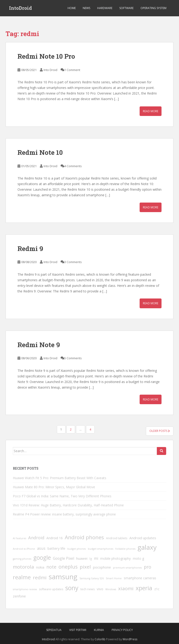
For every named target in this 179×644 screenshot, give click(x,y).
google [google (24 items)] (42, 558)
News (86, 8)
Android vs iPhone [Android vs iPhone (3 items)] (24, 549)
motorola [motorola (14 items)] (23, 567)
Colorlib (100, 639)
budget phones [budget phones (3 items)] (77, 549)
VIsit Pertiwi (78, 630)
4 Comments (73, 166)
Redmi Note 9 (39, 345)
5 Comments (73, 358)
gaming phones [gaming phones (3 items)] (22, 559)
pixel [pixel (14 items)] (85, 567)
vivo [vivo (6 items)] (100, 589)
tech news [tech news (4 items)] (88, 589)
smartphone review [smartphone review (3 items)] (25, 589)
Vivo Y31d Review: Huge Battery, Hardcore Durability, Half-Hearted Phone (68, 505)
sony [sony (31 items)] (72, 588)
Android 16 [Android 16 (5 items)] (55, 538)
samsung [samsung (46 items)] (63, 577)
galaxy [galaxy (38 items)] (147, 547)
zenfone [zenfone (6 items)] (19, 596)
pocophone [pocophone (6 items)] (102, 567)
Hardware (105, 8)
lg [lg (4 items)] (91, 559)
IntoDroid (21, 8)
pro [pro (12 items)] (148, 567)
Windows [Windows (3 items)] (111, 589)
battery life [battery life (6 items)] (56, 548)
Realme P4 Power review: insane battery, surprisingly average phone (64, 514)
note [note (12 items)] (51, 567)
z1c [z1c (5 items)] (157, 589)
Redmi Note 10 (40, 152)
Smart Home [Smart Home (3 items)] (114, 578)
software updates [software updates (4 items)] (51, 589)
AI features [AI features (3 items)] (19, 538)
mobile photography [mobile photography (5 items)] (115, 558)
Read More (151, 111)
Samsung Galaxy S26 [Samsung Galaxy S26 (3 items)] (92, 578)
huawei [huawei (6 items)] (82, 558)
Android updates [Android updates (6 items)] (143, 538)
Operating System (153, 8)
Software (126, 8)
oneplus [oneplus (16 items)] (68, 567)
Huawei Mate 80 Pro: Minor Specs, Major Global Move (54, 487)
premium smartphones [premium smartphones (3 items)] (127, 568)
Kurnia (99, 630)
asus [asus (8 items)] (41, 548)
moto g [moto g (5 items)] (138, 558)
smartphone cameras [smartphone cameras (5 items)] (140, 578)
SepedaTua (54, 630)
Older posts (160, 431)
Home (72, 8)
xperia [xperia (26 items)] (144, 588)
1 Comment (72, 70)
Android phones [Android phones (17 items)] (84, 537)
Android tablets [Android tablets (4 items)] (117, 538)
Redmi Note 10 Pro (46, 56)
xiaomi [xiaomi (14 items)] (126, 588)
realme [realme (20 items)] (22, 577)
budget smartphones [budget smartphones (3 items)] (101, 549)
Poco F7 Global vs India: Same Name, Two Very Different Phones (62, 496)
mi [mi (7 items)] (96, 558)
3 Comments (73, 262)
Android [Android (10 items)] (36, 537)
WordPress (130, 639)
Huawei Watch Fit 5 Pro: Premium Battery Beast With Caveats (60, 478)
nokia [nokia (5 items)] (40, 567)
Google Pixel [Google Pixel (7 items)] (64, 558)
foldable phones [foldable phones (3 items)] (125, 549)
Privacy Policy (122, 630)
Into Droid (50, 70)
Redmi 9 (30, 249)
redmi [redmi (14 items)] (40, 577)
